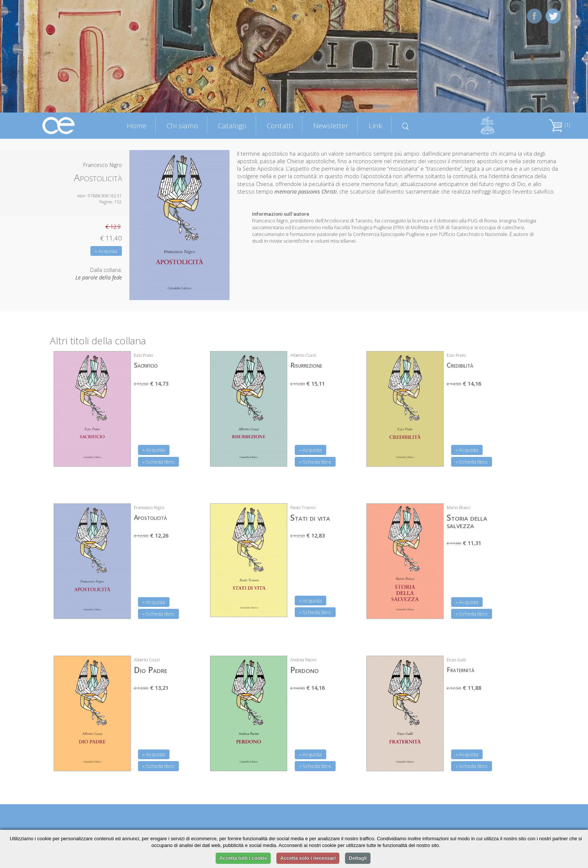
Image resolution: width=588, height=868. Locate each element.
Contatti (280, 125)
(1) (559, 125)
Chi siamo (182, 125)
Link (375, 125)
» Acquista (106, 251)
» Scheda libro (158, 462)
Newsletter (331, 125)
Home (136, 125)
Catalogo (232, 125)
